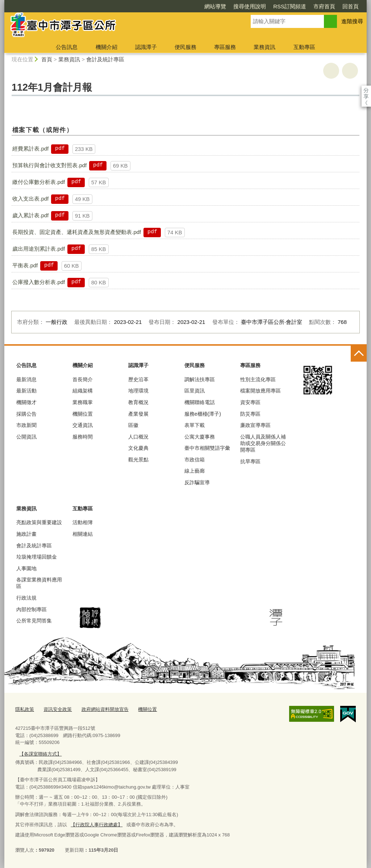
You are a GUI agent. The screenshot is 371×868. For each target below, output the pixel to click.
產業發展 (138, 414)
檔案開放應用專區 (260, 391)
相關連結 (83, 534)
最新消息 (26, 379)
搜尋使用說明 (250, 6)
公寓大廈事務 (200, 437)
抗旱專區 (250, 461)
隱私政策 (25, 709)
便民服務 (185, 47)
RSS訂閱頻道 (290, 6)
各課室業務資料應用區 (39, 583)
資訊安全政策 (58, 709)
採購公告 (26, 414)
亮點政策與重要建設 (39, 522)
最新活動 (26, 391)
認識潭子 (146, 47)
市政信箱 (195, 460)
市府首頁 (324, 6)
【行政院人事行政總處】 (97, 825)
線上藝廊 (195, 471)
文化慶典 (138, 448)
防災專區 (250, 414)
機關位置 (83, 414)
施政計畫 (26, 534)
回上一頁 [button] (350, 71)
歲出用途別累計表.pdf (39, 249)
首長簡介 (83, 379)
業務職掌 (83, 402)
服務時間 (83, 437)
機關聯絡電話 (200, 402)
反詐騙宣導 (197, 482)
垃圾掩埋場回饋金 (37, 557)
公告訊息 (67, 47)
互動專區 (304, 47)
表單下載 (195, 425)
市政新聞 (26, 425)
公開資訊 (26, 437)
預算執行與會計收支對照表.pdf (49, 165)
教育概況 (138, 402)
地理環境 (138, 391)
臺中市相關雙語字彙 (207, 448)
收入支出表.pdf (30, 199)
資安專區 (250, 402)
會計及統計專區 (105, 59)
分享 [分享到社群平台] (366, 90)
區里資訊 (195, 391)
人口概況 (138, 437)
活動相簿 (83, 522)
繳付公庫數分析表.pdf (39, 182)
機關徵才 (26, 402)
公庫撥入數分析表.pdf (39, 282)
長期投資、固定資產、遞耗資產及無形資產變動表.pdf (77, 232)
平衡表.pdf (25, 265)
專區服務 (225, 47)
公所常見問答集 (34, 621)
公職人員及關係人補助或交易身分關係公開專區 (263, 443)
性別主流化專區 (258, 379)
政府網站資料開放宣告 (105, 709)
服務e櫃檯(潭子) (203, 414)
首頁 (47, 59)
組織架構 (83, 391)
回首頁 (351, 6)
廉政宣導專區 (255, 425)
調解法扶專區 (200, 379)
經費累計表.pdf (30, 149)
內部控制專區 (32, 609)
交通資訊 (83, 425)
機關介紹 (107, 47)
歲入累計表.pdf (30, 215)
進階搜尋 (352, 21)
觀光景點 (138, 460)
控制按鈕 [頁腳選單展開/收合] (359, 354)
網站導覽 (215, 6)
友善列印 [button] (331, 71)
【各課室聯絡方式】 (40, 754)
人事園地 (26, 568)
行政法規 (26, 598)
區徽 (133, 425)
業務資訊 (264, 47)
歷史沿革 (138, 379)
